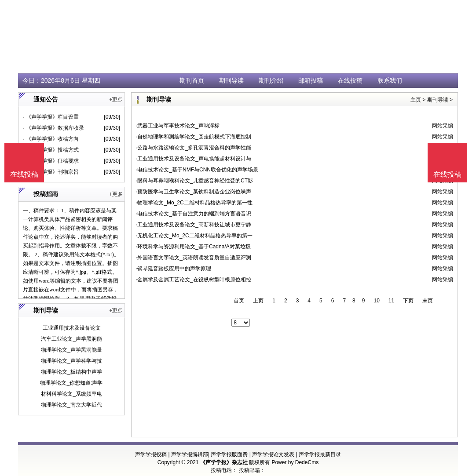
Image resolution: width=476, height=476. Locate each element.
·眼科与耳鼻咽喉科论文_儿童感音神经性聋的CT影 (194, 181)
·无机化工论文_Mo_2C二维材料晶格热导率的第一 (194, 236)
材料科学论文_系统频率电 (71, 394)
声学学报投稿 (151, 454)
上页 (258, 301)
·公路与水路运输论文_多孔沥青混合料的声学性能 (194, 148)
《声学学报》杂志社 (224, 462)
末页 (428, 301)
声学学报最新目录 (320, 454)
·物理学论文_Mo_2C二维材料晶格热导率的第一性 (194, 203)
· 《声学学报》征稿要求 (51, 161)
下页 (408, 301)
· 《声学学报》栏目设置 (51, 117)
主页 (416, 100)
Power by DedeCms (295, 462)
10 (376, 301)
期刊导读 (231, 80)
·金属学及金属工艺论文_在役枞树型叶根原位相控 (194, 280)
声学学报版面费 (229, 454)
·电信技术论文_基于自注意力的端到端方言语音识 (194, 214)
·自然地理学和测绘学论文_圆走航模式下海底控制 (194, 137)
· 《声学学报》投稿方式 (51, 150)
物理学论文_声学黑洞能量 (71, 350)
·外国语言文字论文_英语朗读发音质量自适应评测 (194, 258)
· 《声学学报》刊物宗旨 (51, 172)
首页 (239, 301)
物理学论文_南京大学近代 (71, 405)
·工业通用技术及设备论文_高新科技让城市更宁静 (194, 225)
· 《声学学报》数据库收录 (53, 128)
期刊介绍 (271, 80)
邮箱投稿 (311, 80)
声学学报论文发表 (273, 454)
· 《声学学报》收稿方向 (51, 139)
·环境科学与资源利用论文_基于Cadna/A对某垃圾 (193, 247)
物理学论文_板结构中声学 (71, 372)
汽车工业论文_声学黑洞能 (71, 339)
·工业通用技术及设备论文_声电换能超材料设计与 (194, 159)
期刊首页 (192, 80)
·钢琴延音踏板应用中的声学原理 (174, 269)
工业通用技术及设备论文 (72, 328)
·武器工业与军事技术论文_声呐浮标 (178, 126)
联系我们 (390, 80)
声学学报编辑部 (190, 454)
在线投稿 (350, 80)
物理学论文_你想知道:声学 (71, 383)
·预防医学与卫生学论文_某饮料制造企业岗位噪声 (194, 192)
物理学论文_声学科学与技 (71, 361)
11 (391, 301)
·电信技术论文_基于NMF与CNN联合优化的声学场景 (197, 170)
